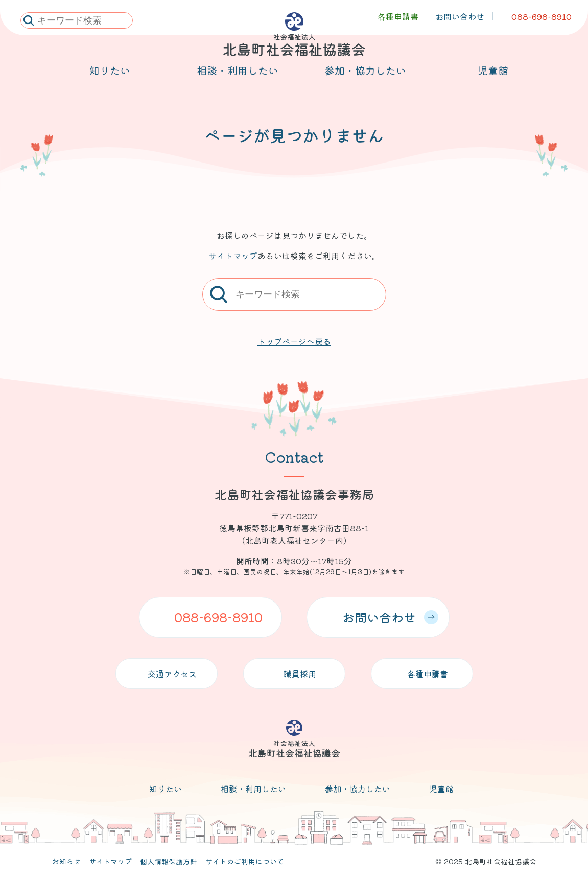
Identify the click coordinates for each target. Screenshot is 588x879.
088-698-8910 (218, 617)
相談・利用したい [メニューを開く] (238, 83)
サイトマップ (233, 256)
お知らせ (66, 861)
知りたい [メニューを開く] (110, 83)
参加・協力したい (358, 789)
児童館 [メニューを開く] (493, 83)
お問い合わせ (390, 617)
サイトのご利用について (245, 861)
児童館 (441, 789)
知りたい (166, 789)
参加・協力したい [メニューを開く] (365, 83)
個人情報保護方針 (169, 861)
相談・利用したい (253, 789)
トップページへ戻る (294, 341)
